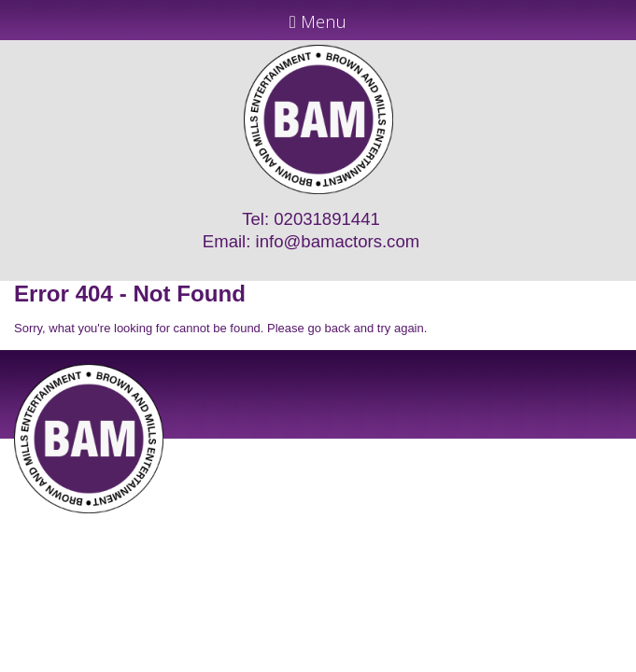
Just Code (440, 520)
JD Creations (279, 520)
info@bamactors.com (338, 241)
